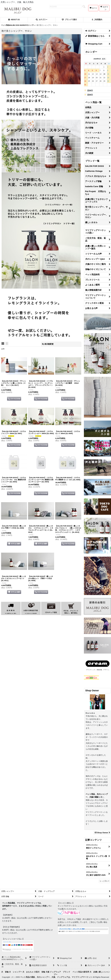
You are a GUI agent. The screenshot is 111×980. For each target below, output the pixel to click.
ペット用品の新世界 (81, 972)
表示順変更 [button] (48, 344)
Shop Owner (102, 833)
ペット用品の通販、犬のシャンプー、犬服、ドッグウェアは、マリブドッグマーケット (56, 977)
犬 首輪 (5, 972)
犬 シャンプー (15, 972)
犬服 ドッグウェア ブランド (59, 972)
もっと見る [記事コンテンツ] (104, 881)
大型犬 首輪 (40, 972)
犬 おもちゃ (28, 972)
